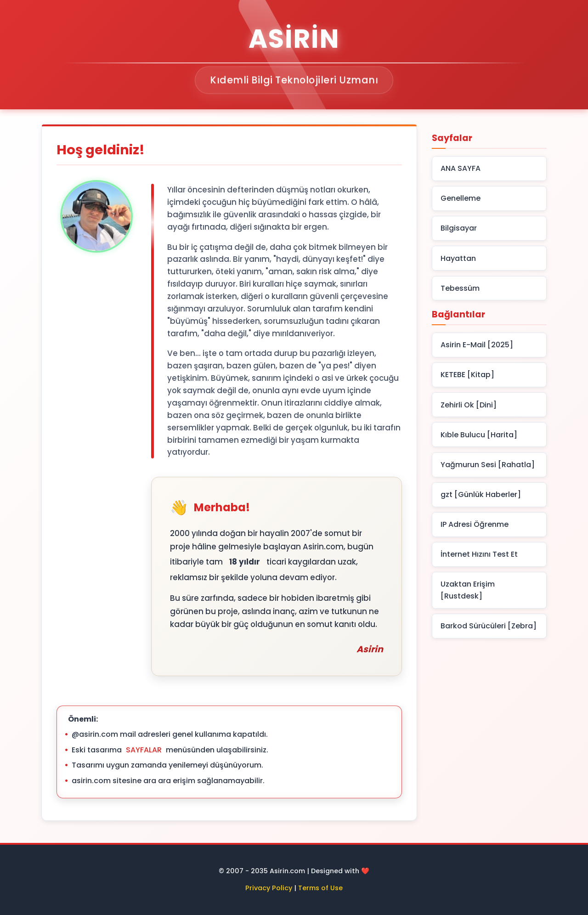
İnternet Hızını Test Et (479, 554)
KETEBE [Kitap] (467, 375)
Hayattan (458, 258)
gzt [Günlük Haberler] (481, 494)
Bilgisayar (459, 228)
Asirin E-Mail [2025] (477, 345)
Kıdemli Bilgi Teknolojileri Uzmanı (294, 81)
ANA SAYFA (461, 168)
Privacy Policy (269, 888)
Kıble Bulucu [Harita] (479, 435)
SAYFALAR (144, 750)
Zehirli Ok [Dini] (469, 405)
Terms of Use (320, 888)
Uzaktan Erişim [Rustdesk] (468, 590)
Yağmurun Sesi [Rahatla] (488, 465)
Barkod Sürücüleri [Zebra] (489, 626)
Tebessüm (460, 288)
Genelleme (461, 198)
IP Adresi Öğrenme (475, 524)
